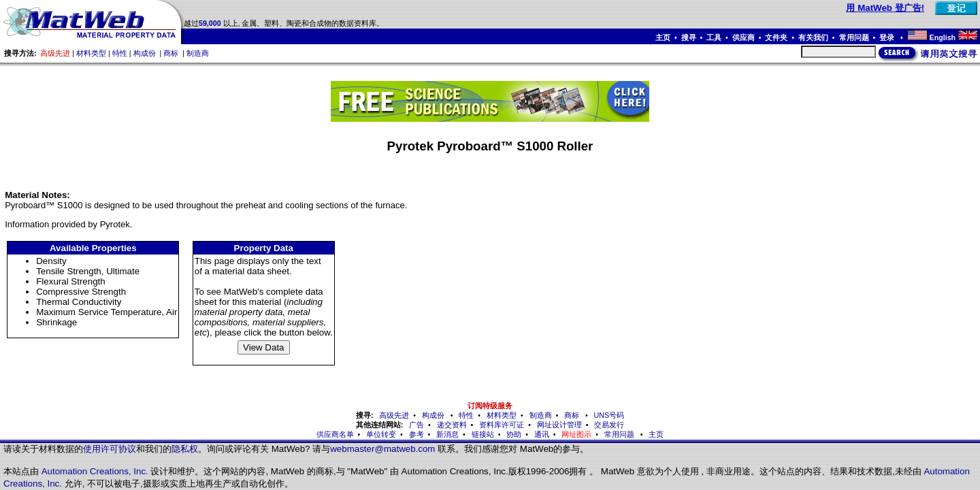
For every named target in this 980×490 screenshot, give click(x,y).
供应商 (744, 37)
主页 (663, 37)
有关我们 (813, 37)
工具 (714, 37)
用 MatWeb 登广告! (885, 8)
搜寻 (689, 37)
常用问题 (854, 37)
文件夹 (776, 37)
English (943, 37)
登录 (888, 37)
